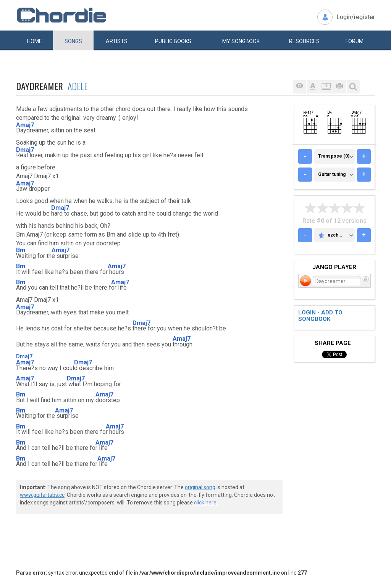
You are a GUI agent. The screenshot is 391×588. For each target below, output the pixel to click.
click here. (206, 503)
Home (35, 41)
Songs (73, 41)
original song (200, 487)
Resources (304, 41)
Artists (117, 41)
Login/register (356, 17)
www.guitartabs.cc (42, 495)
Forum (355, 41)
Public (173, 41)
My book (241, 41)
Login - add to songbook (320, 316)
